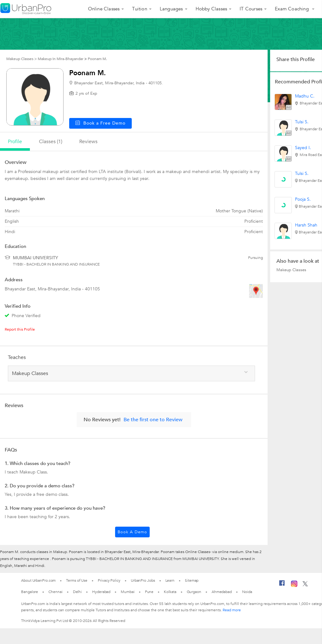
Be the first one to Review (153, 420)
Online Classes (104, 9)
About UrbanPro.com (38, 580)
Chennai (55, 592)
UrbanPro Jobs (143, 580)
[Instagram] (294, 586)
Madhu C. (305, 96)
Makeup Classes (291, 270)
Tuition (139, 9)
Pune (149, 592)
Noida (247, 592)
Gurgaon (194, 592)
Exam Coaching (292, 9)
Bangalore (30, 592)
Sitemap (192, 580)
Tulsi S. (302, 122)
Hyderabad (101, 592)
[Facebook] (282, 585)
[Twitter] (305, 585)
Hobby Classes (211, 9)
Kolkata (170, 592)
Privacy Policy (109, 580)
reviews (88, 142)
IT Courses (251, 9)
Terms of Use (77, 580)
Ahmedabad (222, 592)
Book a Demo (132, 532)
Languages (171, 9)
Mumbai (128, 592)
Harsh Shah (306, 225)
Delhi (78, 592)
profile (15, 142)
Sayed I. (303, 148)
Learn (170, 580)
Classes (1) (51, 142)
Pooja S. (303, 199)
